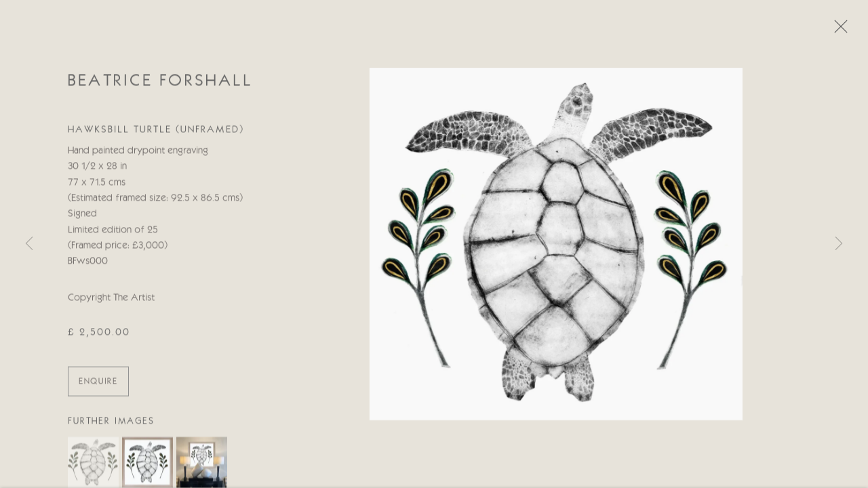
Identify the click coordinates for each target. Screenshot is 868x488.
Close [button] (837, 30)
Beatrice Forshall (160, 83)
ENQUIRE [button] (98, 383)
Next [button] (839, 244)
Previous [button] (29, 244)
